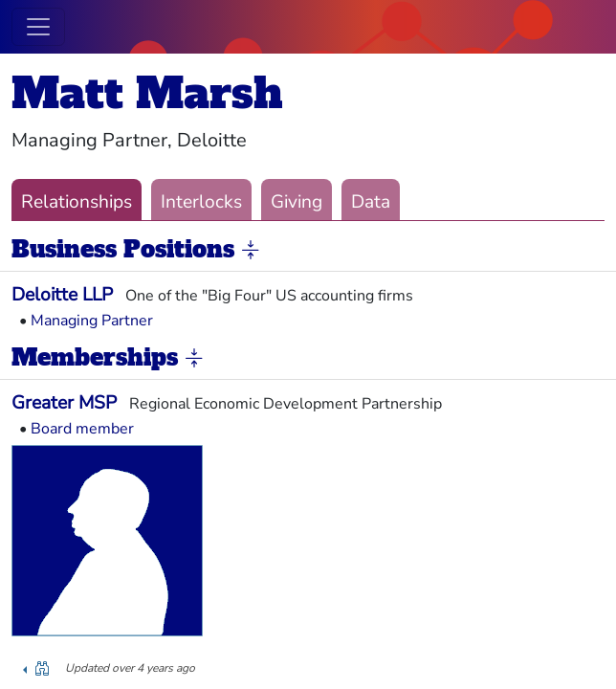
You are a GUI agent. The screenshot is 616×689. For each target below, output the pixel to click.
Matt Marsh (147, 93)
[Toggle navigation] (38, 27)
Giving (297, 202)
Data (371, 202)
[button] (251, 251)
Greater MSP (64, 403)
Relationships (77, 202)
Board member (82, 429)
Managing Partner (92, 321)
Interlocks (201, 202)
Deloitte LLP (62, 295)
